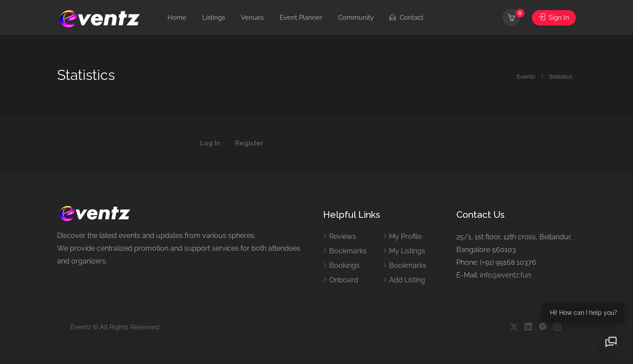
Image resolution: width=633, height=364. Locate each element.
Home (177, 18)
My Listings (407, 251)
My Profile (405, 236)
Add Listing (407, 280)
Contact (406, 18)
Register (249, 144)
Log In (210, 144)
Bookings (344, 265)
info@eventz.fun (506, 275)
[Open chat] (611, 342)
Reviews (343, 236)
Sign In (554, 18)
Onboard (344, 280)
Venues (252, 18)
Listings (214, 18)
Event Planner (301, 18)
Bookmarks (348, 251)
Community (356, 18)
